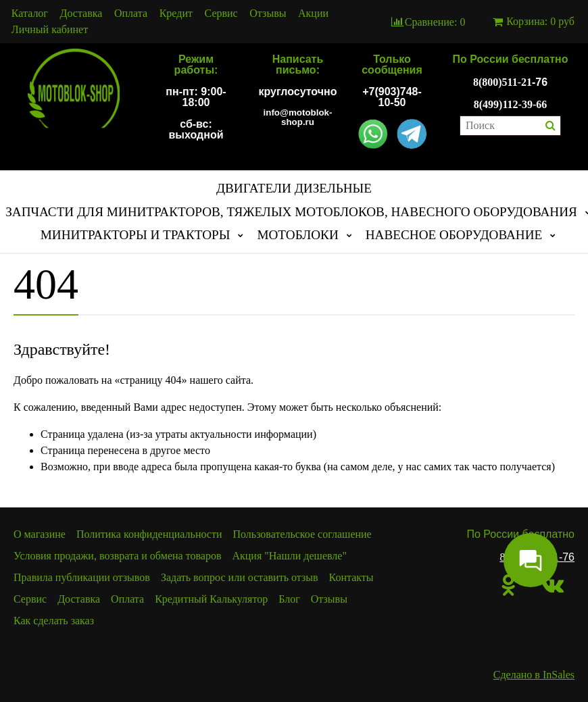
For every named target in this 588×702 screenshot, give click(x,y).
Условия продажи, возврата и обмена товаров (117, 556)
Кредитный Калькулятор (211, 599)
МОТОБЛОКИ (297, 235)
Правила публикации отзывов (82, 577)
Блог (289, 599)
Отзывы (268, 14)
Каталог (30, 14)
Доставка (81, 14)
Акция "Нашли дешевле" (289, 556)
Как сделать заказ (54, 621)
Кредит (176, 14)
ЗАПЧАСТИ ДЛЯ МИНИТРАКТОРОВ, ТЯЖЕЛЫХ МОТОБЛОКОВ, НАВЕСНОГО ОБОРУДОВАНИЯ (291, 212)
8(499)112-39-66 (510, 104)
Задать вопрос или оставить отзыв (240, 577)
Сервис (221, 14)
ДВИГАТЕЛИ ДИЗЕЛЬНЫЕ (294, 188)
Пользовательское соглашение (302, 534)
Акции (313, 14)
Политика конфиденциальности (149, 534)
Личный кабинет (50, 30)
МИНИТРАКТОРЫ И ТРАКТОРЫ (136, 235)
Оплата (131, 14)
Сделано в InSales (534, 675)
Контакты (351, 577)
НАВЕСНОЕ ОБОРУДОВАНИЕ (454, 235)
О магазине (40, 534)
